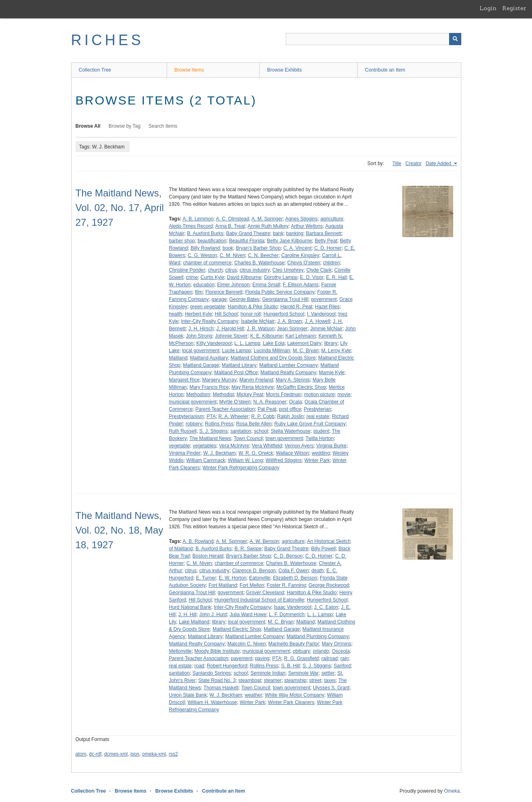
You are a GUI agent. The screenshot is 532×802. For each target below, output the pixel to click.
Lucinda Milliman (272, 351)
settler (328, 673)
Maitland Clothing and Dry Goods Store (273, 358)
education (204, 285)
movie (344, 394)
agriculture (332, 219)
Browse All (88, 126)
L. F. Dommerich (287, 615)
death (317, 571)
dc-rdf (95, 754)
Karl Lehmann (301, 336)
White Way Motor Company (295, 695)
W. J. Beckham (219, 453)
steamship (295, 680)
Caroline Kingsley (300, 255)
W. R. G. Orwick (256, 453)
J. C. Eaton (326, 607)
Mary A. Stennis (293, 380)
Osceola (341, 651)
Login (488, 8)
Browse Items (189, 70)
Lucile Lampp (236, 351)
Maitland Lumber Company (289, 365)
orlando (321, 651)
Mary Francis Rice (209, 387)
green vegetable (208, 307)
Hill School (226, 314)
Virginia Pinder (185, 453)
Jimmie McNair (326, 329)
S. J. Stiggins (213, 431)
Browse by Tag (125, 126)
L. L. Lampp (247, 343)
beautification (212, 241)
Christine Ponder (187, 270)
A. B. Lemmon (198, 219)
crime (192, 277)
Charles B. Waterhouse (259, 263)
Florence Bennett (224, 292)
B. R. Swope (248, 549)
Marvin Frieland (256, 380)
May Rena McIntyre (253, 387)
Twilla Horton (320, 438)
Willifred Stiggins (284, 460)
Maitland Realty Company (288, 373)
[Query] (373, 39)
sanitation (241, 431)
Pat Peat (267, 409)
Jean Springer (292, 329)
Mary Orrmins (337, 644)
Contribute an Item (385, 70)
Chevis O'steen (304, 263)
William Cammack (206, 460)
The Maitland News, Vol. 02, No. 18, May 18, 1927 (119, 530)
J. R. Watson (261, 329)
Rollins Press (219, 424)
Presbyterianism (187, 416)
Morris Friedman (283, 394)
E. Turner (206, 578)
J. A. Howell (318, 321)
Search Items (163, 126)
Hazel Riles (327, 307)
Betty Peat (326, 241)
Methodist (224, 394)
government (324, 299)
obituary (301, 651)
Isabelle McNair (258, 321)
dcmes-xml (116, 754)
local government (201, 351)
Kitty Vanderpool (214, 343)
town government (284, 438)
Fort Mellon (252, 585)
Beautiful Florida (247, 241)
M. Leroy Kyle (336, 351)
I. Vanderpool (321, 314)
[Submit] (455, 39)
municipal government (193, 402)
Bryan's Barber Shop (258, 248)
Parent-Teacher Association (225, 409)
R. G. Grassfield (301, 658)
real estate (318, 416)
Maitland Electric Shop (237, 629)
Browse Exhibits (284, 70)
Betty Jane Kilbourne (290, 241)
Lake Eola (274, 343)
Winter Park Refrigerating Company (241, 468)
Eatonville (260, 578)
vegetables (204, 446)
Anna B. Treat (230, 226)
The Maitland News (210, 438)
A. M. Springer (267, 219)
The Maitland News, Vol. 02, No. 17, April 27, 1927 (120, 208)
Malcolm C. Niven (247, 644)
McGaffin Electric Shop (301, 387)
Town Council (248, 438)
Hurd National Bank (190, 607)
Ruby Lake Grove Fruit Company (310, 424)
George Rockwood (329, 585)
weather (253, 695)
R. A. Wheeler (233, 416)
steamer (273, 680)
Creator (413, 163)
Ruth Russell (183, 431)
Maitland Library (239, 365)
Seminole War (303, 673)
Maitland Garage (201, 365)
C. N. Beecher (263, 255)
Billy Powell (323, 549)
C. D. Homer (319, 556)
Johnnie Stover (231, 336)
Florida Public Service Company (280, 292)
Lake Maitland (194, 622)
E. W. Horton (232, 578)
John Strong (199, 336)
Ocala (295, 402)
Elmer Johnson (233, 285)
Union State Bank (188, 695)
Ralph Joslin (290, 416)
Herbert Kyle (199, 314)
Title (397, 163)
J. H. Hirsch (201, 329)
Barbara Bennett (324, 233)
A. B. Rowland (198, 541)
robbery (194, 424)
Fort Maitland (223, 585)
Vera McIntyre (234, 446)
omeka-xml (154, 754)
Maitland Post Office (236, 373)
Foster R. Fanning (286, 585)
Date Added (439, 163)
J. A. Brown (290, 321)
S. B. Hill (291, 666)
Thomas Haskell (221, 688)
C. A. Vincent (297, 248)
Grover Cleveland (265, 593)
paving (262, 658)
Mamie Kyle (332, 373)
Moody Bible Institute (217, 651)
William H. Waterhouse (213, 702)
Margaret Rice (184, 380)
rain (345, 658)
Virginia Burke (331, 446)
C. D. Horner (328, 248)
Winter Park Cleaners (291, 702)
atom (81, 754)
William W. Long (245, 460)
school (261, 431)
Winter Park (317, 460)
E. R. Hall (336, 277)
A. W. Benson (264, 541)
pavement (242, 658)
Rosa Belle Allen (254, 424)
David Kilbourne (244, 277)
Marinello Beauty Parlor (294, 644)
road (199, 666)
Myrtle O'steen (235, 402)
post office (290, 409)
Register (514, 8)
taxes (330, 680)
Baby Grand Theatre (248, 233)
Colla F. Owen (294, 571)
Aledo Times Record (191, 226)
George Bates (244, 299)
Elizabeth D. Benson (295, 578)
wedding (321, 453)
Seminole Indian (268, 673)
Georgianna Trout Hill (285, 299)
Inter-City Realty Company (210, 321)
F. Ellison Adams (301, 285)
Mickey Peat (250, 394)
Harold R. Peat (296, 307)
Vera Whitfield (267, 446)
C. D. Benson (288, 556)
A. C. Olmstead (232, 219)
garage (219, 299)
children (331, 263)
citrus (231, 270)
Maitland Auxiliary (209, 358)
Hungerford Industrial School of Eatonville (259, 600)
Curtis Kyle (213, 277)
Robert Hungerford (227, 666)
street (315, 680)
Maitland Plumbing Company (318, 636)
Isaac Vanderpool (293, 607)
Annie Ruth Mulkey (268, 226)
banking (295, 233)
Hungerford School (284, 314)
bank (278, 233)
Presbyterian (317, 409)
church (215, 270)
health (176, 314)
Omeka (452, 791)
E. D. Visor (312, 277)
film (199, 292)
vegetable (180, 446)
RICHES (107, 40)
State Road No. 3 (217, 680)
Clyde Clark (319, 270)
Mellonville (180, 651)
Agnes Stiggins (301, 219)
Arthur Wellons (307, 226)
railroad (330, 658)
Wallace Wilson (293, 453)
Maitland (178, 358)
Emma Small (266, 285)
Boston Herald (208, 556)
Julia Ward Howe (248, 615)
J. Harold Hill (230, 329)
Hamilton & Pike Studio (253, 307)
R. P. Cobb (263, 416)
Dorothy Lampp (281, 277)
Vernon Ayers (299, 446)
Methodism (198, 394)
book (228, 248)
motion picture (319, 394)
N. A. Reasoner (270, 402)
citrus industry (255, 270)
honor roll (251, 314)
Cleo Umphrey (288, 270)
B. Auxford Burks (205, 233)
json (135, 754)
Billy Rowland (205, 248)
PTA (211, 416)
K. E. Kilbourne (267, 336)
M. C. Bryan (305, 351)
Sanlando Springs (212, 673)
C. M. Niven (233, 255)
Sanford (342, 666)
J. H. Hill (188, 615)
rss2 (173, 754)
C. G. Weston (202, 255)
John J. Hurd (213, 615)
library (331, 343)
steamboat (250, 680)
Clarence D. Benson (254, 571)
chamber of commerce (207, 263)
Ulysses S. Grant (331, 688)
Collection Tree (95, 70)
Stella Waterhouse (291, 431)
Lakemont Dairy (304, 343)
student (321, 431)
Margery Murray (220, 380)
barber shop (182, 241)
